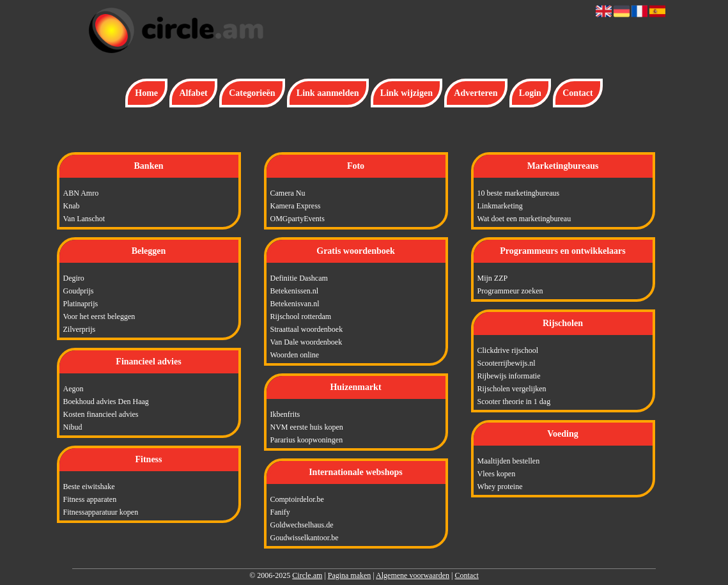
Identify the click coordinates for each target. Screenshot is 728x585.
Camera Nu (288, 193)
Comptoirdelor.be (297, 499)
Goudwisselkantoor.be (305, 538)
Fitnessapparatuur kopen (101, 512)
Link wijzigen (407, 93)
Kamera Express (296, 206)
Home (146, 93)
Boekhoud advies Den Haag (106, 402)
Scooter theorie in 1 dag (514, 402)
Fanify (280, 512)
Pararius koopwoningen (307, 440)
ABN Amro (81, 193)
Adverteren (476, 93)
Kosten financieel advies (101, 414)
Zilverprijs (80, 329)
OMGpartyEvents (298, 219)
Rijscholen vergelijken (512, 389)
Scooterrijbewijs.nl (507, 363)
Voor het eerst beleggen (99, 316)
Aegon (74, 389)
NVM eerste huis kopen (307, 427)
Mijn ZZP (493, 278)
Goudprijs (79, 291)
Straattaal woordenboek (307, 329)
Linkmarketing (500, 206)
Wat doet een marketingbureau (524, 219)
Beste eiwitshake (89, 487)
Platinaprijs (81, 304)
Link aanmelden (328, 93)
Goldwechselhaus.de (302, 525)
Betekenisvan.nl (295, 304)
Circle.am (307, 575)
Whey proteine (500, 487)
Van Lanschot (84, 219)
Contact (577, 93)
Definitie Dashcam (299, 278)
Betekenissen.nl (295, 291)
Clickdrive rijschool (508, 350)
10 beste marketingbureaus (519, 193)
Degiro (74, 278)
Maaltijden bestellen (509, 461)
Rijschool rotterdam (301, 316)
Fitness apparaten (90, 499)
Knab (72, 206)
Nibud (73, 427)
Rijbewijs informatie (509, 376)
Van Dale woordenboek (306, 342)
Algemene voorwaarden (413, 575)
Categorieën (252, 93)
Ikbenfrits (285, 414)
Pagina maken (350, 575)
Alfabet (193, 93)
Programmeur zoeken (510, 291)
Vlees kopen (497, 474)
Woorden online (295, 355)
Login (530, 93)
